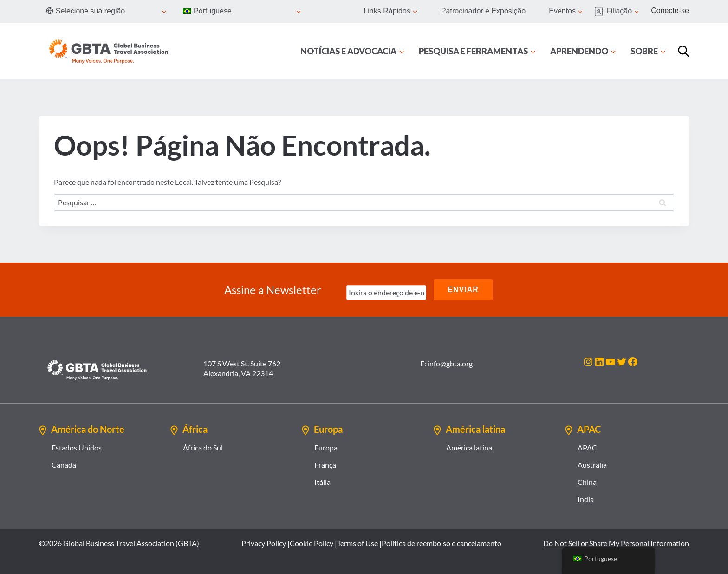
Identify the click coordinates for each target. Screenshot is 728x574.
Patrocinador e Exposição (483, 11)
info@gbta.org (450, 363)
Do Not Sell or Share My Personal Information (616, 543)
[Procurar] (683, 51)
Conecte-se (670, 10)
